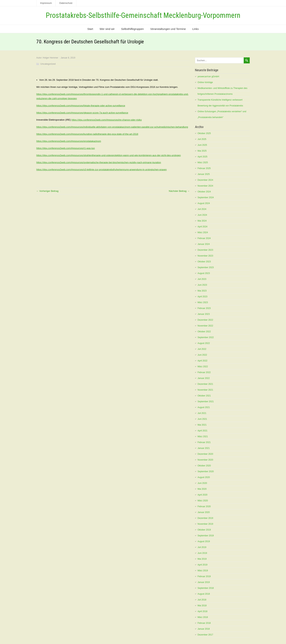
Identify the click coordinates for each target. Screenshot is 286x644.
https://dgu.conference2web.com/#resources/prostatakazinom (69, 141)
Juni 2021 (202, 419)
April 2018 (202, 611)
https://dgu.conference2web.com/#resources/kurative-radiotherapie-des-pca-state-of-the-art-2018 (87, 134)
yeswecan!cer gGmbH (208, 77)
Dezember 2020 (205, 454)
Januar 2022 (204, 378)
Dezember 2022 (205, 320)
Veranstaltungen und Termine (168, 29)
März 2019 (203, 571)
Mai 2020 (202, 489)
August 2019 (204, 541)
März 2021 (203, 436)
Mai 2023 (202, 291)
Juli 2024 (202, 209)
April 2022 (202, 361)
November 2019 (205, 524)
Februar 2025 (204, 168)
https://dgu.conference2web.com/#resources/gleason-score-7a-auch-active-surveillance (82, 113)
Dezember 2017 (205, 635)
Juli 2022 (202, 349)
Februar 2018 (204, 623)
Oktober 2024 (204, 192)
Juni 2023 (202, 285)
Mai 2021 (202, 425)
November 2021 (205, 390)
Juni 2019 (202, 553)
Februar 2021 (204, 442)
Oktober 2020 (204, 466)
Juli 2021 (202, 413)
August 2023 (204, 273)
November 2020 (205, 460)
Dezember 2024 (205, 180)
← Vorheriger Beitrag (47, 191)
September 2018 (206, 588)
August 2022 (204, 343)
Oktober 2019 (204, 530)
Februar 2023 (204, 308)
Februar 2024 (204, 238)
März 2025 (203, 163)
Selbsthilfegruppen (132, 29)
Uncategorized (48, 64)
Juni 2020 (202, 483)
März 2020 (203, 501)
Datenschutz (66, 3)
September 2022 (206, 337)
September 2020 (206, 471)
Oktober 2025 (204, 133)
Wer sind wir (107, 29)
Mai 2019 (202, 559)
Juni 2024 (202, 215)
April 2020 (202, 495)
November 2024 (205, 186)
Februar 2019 (204, 576)
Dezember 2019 (205, 518)
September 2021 (206, 402)
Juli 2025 (202, 139)
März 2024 (203, 232)
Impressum (46, 3)
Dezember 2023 (205, 250)
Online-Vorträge (205, 82)
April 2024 (202, 227)
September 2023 (206, 267)
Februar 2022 (204, 372)
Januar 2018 (204, 629)
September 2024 (206, 197)
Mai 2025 (202, 151)
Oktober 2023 (204, 262)
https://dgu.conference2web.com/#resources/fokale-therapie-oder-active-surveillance (81, 106)
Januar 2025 (204, 174)
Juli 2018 (202, 600)
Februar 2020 (204, 506)
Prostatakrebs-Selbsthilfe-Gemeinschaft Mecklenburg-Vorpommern (143, 15)
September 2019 (206, 536)
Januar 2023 (204, 314)
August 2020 (204, 477)
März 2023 (203, 302)
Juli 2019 (202, 547)
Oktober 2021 (204, 396)
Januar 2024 (204, 244)
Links (195, 29)
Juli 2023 (202, 279)
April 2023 (202, 297)
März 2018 (203, 617)
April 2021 (202, 431)
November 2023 (205, 256)
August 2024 (204, 203)
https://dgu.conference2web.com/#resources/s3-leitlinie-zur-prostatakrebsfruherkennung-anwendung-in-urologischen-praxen (102, 170)
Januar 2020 (204, 512)
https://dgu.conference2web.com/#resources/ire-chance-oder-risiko (107, 120)
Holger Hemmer (50, 58)
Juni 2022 (202, 355)
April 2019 (202, 565)
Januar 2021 (204, 448)
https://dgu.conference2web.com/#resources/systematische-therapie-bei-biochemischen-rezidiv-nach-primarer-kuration (99, 162)
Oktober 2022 (204, 332)
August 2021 (204, 407)
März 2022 (203, 367)
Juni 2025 (202, 145)
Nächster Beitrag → (179, 191)
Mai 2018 (202, 606)
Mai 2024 (202, 221)
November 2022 (205, 326)
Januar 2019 (204, 582)
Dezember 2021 (205, 384)
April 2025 (202, 157)
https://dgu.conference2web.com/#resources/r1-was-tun (66, 148)
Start (90, 29)
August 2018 (204, 594)
